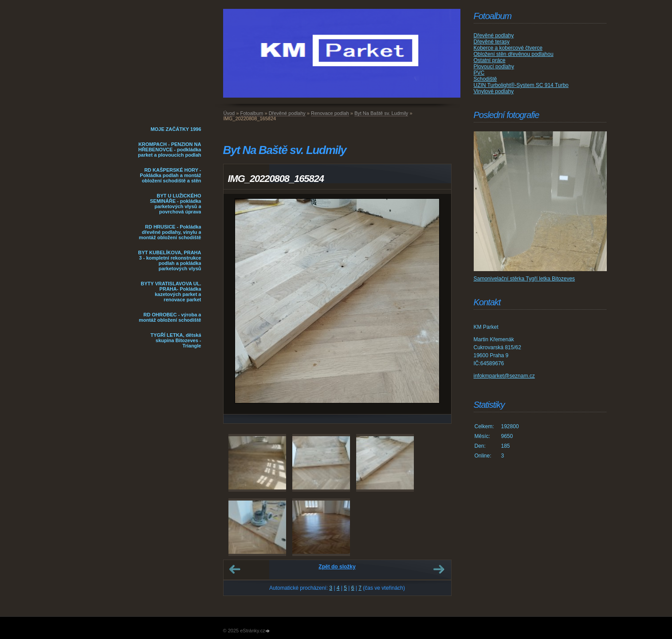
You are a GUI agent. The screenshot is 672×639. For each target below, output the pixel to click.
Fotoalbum (252, 113)
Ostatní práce (490, 60)
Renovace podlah (330, 113)
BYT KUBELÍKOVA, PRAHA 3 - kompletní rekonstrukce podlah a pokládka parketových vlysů (169, 260)
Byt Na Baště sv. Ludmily (381, 113)
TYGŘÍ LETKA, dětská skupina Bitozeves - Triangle (176, 340)
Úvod (229, 113)
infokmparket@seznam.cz (504, 376)
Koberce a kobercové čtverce (508, 48)
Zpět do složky (337, 567)
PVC (479, 73)
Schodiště (485, 79)
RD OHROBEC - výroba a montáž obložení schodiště (170, 317)
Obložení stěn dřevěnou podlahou (514, 54)
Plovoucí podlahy (494, 67)
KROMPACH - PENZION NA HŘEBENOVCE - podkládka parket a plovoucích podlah (169, 150)
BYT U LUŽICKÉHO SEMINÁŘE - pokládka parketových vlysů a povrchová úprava (176, 204)
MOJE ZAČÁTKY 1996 (176, 129)
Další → (439, 569)
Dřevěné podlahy (287, 113)
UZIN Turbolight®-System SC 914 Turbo (521, 85)
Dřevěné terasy (492, 42)
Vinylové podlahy (494, 91)
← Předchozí (235, 569)
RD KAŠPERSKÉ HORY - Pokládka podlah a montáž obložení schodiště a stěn (170, 175)
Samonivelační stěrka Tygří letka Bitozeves (525, 279)
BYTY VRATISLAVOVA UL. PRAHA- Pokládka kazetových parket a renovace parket (171, 292)
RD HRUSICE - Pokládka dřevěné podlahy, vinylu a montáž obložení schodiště (170, 232)
